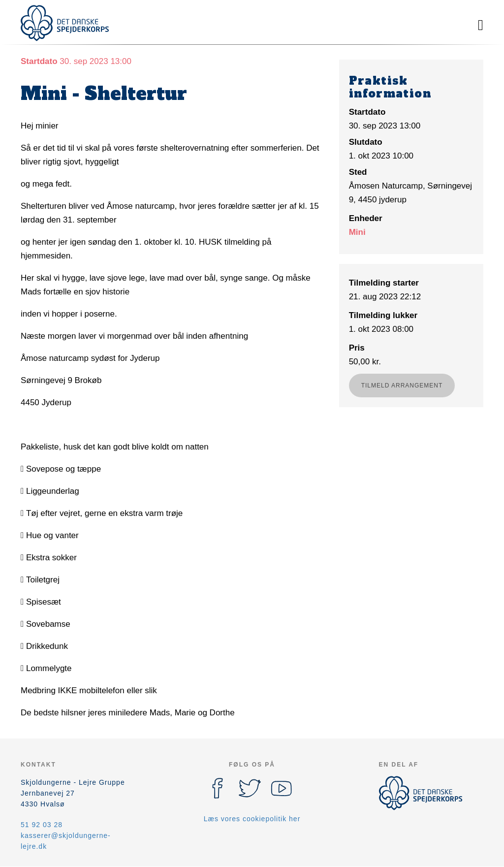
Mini (357, 232)
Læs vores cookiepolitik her (252, 819)
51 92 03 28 (42, 825)
